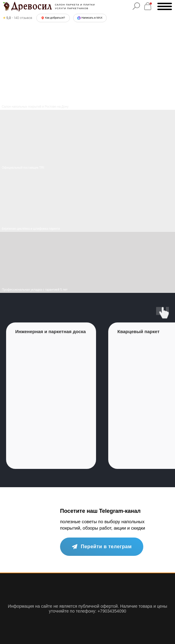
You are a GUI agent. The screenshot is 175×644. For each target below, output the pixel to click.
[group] (51, 396)
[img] (87, 201)
